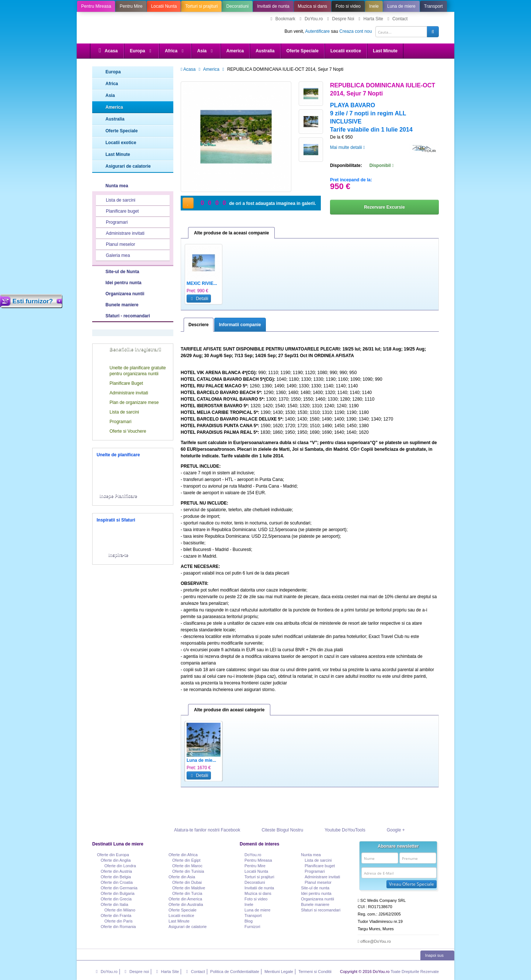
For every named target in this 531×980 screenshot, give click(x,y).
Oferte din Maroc (187, 866)
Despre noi (136, 972)
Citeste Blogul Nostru (275, 830)
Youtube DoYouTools (337, 830)
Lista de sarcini (116, 200)
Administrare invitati (121, 234)
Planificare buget (118, 212)
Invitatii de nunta (273, 6)
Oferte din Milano (120, 910)
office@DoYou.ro (374, 941)
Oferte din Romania (118, 927)
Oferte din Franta (116, 916)
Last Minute (385, 51)
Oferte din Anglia (116, 860)
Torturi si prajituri (201, 6)
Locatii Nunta (164, 6)
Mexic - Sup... (369, 760)
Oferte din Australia (186, 904)
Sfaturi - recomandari (128, 316)
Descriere (199, 325)
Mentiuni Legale (279, 972)
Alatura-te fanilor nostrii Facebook (199, 830)
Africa (175, 51)
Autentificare (318, 31)
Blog (249, 921)
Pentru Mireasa (96, 6)
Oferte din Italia (114, 904)
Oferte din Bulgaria (118, 893)
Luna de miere (401, 6)
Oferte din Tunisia (188, 871)
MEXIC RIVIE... (202, 283)
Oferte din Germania (119, 888)
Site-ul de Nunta (139, 271)
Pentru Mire (131, 6)
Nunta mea (117, 186)
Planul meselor (116, 245)
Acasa (107, 51)
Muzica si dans (313, 6)
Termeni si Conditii (315, 972)
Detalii (199, 299)
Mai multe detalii (347, 147)
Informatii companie (240, 325)
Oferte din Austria (116, 871)
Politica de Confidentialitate (235, 972)
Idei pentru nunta (123, 283)
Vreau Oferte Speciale (412, 884)
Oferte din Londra (120, 866)
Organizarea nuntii (125, 294)
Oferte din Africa (183, 855)
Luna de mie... (201, 760)
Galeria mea (113, 256)
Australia (265, 51)
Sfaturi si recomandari (321, 910)
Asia (206, 51)
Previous (188, 757)
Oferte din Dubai (187, 882)
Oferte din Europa (113, 855)
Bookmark (282, 19)
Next (431, 757)
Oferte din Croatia (117, 882)
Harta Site (370, 19)
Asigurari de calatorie (122, 166)
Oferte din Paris (118, 921)
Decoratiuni (237, 6)
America (235, 51)
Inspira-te (118, 555)
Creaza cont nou (355, 31)
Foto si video (348, 6)
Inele (374, 6)
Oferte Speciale (303, 51)
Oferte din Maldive (189, 888)
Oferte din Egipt (186, 860)
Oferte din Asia (182, 877)
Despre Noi (340, 19)
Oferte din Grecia (116, 899)
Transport (433, 6)
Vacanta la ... (410, 760)
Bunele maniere (122, 305)
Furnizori (252, 927)
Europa (141, 51)
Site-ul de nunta (315, 888)
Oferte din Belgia (116, 877)
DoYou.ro (310, 19)
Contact (397, 19)
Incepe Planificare (118, 496)
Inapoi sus (438, 955)
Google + (388, 830)
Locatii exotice (346, 51)
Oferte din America (185, 899)
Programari (112, 223)
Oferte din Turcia (187, 893)
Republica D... (243, 760)
